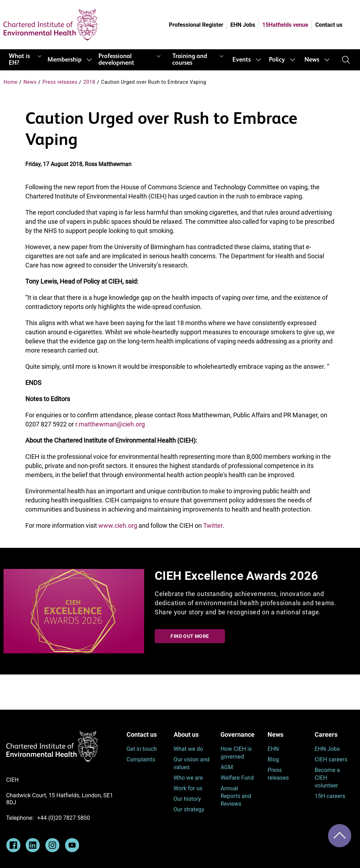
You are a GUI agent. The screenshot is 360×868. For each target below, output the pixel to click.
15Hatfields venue (285, 25)
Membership (65, 60)
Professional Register (196, 25)
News (312, 60)
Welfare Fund (237, 778)
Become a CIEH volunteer (327, 778)
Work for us (188, 788)
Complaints (141, 759)
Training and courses (190, 60)
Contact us (329, 25)
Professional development (116, 60)
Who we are (188, 778)
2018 (89, 82)
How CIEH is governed (236, 753)
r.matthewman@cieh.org (110, 424)
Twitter (213, 525)
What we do (188, 749)
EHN (273, 749)
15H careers (330, 796)
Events (242, 60)
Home (11, 82)
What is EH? (19, 60)
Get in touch (142, 749)
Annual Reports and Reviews (236, 796)
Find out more (190, 636)
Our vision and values (192, 763)
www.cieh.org (118, 525)
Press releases (60, 82)
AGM (227, 767)
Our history (187, 799)
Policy (277, 60)
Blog (273, 759)
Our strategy (189, 809)
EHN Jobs (243, 25)
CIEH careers (331, 759)
